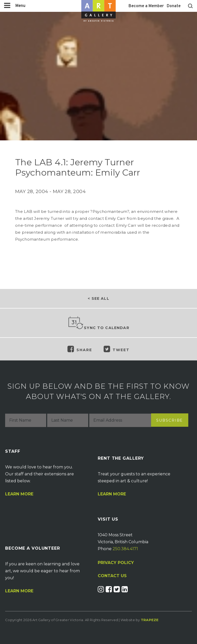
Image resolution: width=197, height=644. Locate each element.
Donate (174, 6)
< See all (98, 298)
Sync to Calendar (98, 323)
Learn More (19, 494)
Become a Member (146, 6)
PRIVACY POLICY (116, 563)
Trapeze (150, 620)
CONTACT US (112, 576)
